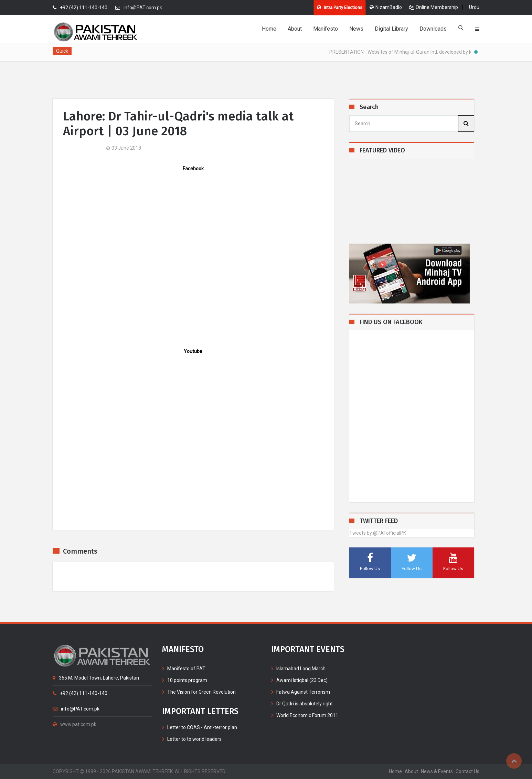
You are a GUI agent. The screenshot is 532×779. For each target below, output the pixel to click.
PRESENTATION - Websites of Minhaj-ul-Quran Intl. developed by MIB (406, 52)
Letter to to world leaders (194, 739)
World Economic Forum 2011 (307, 715)
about (411, 771)
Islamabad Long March (301, 669)
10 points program (187, 680)
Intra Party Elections (340, 7)
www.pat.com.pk (75, 724)
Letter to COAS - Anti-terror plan (202, 727)
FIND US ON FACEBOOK (391, 322)
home (395, 771)
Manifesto (326, 29)
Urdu (474, 7)
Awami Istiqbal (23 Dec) (302, 680)
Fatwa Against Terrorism (303, 692)
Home (269, 29)
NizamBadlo (386, 7)
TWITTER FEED (379, 521)
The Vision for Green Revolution (201, 692)
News (356, 29)
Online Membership (434, 7)
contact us (467, 771)
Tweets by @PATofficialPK (378, 533)
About (295, 29)
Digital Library (391, 29)
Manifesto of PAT (186, 669)
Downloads (433, 29)
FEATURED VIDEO (382, 151)
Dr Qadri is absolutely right (305, 704)
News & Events (437, 771)
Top (514, 761)
